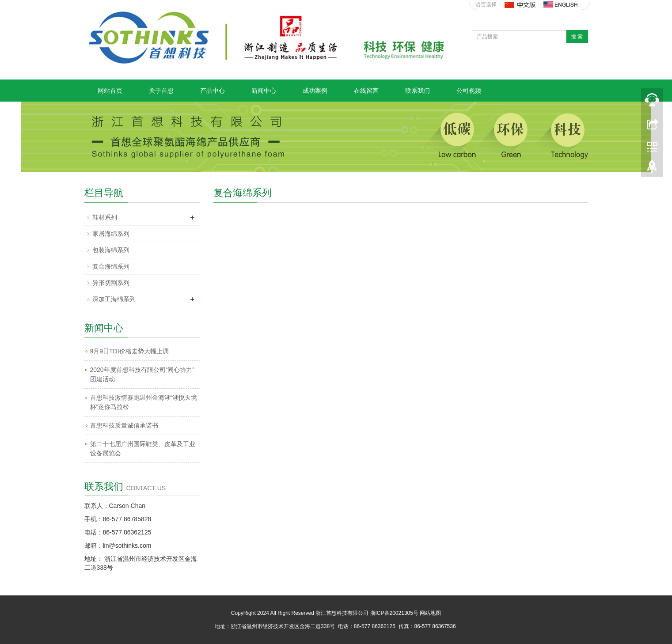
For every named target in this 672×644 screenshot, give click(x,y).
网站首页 (110, 91)
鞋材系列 (105, 217)
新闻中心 (264, 91)
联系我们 (418, 91)
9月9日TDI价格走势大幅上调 (129, 351)
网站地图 (430, 613)
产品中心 (213, 91)
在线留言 (366, 91)
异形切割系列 (111, 283)
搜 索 (577, 37)
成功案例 (315, 91)
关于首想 (161, 91)
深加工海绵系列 (114, 299)
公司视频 (469, 91)
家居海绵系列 (111, 234)
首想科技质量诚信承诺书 (124, 425)
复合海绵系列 (111, 266)
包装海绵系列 (111, 250)
